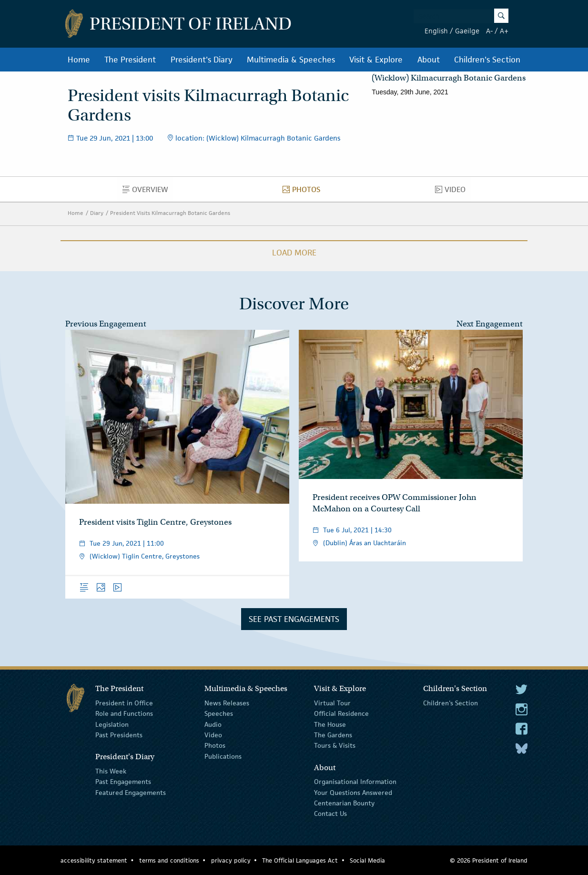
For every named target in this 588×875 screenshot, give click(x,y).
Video (453, 192)
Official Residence (341, 713)
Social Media (367, 860)
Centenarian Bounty (344, 803)
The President (130, 60)
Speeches (219, 713)
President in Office (124, 703)
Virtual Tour (332, 703)
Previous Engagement (106, 324)
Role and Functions (124, 713)
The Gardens (333, 735)
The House (330, 724)
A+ (504, 31)
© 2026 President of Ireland (489, 860)
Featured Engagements (131, 792)
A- (489, 31)
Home (79, 60)
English (436, 31)
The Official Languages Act (300, 860)
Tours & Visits (335, 745)
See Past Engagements (294, 619)
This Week (111, 771)
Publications (223, 756)
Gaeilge (467, 31)
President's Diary (202, 60)
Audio (213, 724)
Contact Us (330, 814)
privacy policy (231, 860)
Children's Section (487, 60)
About (429, 60)
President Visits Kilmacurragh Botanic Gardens (170, 213)
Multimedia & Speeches (291, 60)
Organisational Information (355, 782)
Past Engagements (123, 782)
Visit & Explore (376, 60)
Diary (97, 213)
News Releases (227, 703)
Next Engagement (490, 324)
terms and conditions (169, 860)
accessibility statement (94, 860)
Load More (294, 253)
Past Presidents (119, 735)
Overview (148, 192)
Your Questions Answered (353, 792)
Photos (304, 192)
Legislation (112, 724)
